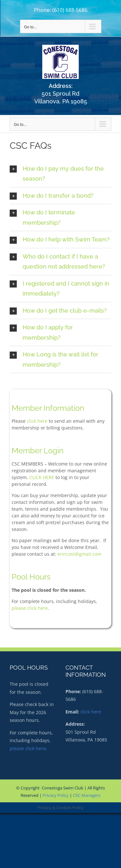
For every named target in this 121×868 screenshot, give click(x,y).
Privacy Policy (56, 795)
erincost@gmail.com (79, 554)
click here (37, 421)
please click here (30, 608)
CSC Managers (87, 795)
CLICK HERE (42, 477)
